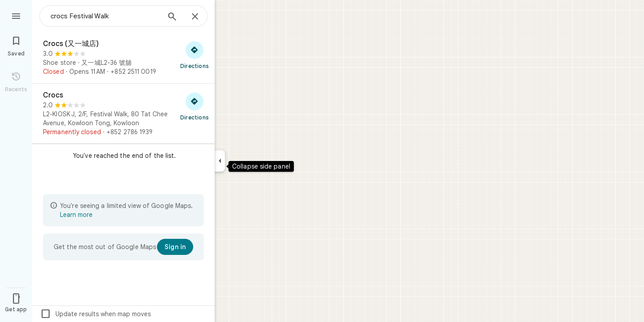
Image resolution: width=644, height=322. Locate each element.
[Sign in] (175, 247)
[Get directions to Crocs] (195, 106)
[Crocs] (123, 114)
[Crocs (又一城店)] (123, 58)
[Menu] (16, 15)
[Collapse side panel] (220, 161)
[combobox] (105, 16)
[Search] (172, 17)
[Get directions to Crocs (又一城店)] (195, 55)
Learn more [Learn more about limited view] (76, 215)
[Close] (195, 17)
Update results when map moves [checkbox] (95, 314)
